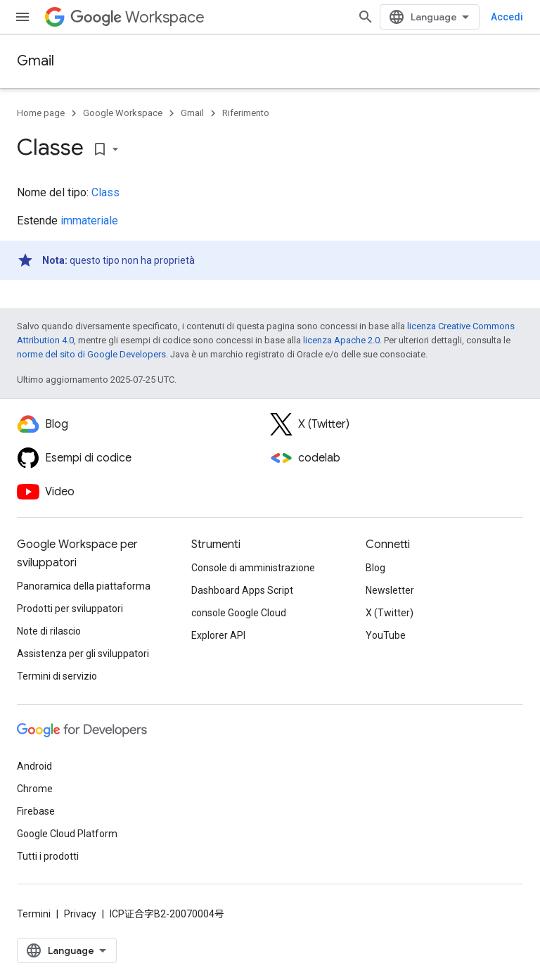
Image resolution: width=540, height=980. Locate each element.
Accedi (507, 17)
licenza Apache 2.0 (341, 340)
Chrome (35, 789)
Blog (375, 568)
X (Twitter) (390, 613)
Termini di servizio (57, 676)
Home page (41, 113)
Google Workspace (123, 113)
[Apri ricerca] (366, 17)
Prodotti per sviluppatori (70, 609)
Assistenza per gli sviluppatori (83, 654)
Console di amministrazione (253, 568)
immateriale (89, 221)
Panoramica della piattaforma (84, 586)
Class (105, 192)
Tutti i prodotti (48, 856)
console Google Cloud (239, 613)
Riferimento (246, 113)
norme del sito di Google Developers (91, 354)
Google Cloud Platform (67, 834)
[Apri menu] (22, 17)
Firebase (36, 811)
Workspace (137, 17)
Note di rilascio (49, 631)
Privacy (80, 914)
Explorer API (218, 635)
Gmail (36, 61)
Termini (34, 914)
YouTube (386, 635)
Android (34, 766)
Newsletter (390, 590)
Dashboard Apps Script (242, 590)
